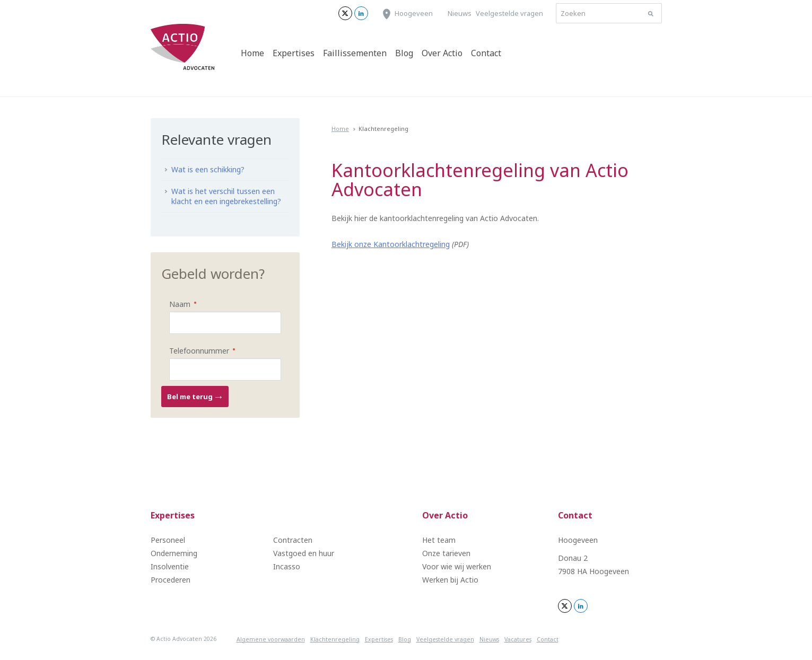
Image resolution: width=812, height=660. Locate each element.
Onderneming (174, 553)
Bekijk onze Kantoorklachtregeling (391, 244)
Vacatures (518, 639)
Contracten (293, 540)
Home (252, 53)
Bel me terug (195, 397)
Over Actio (442, 53)
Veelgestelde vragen (509, 13)
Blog (404, 53)
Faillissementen (355, 53)
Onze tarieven (446, 553)
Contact (486, 53)
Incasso (287, 566)
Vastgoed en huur (304, 553)
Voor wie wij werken (457, 566)
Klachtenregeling (335, 639)
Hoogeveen (414, 13)
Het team (439, 540)
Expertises (294, 53)
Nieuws (460, 13)
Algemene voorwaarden (271, 639)
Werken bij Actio (450, 580)
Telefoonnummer (194, 350)
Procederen (171, 580)
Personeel (168, 540)
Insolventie (170, 566)
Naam (175, 303)
